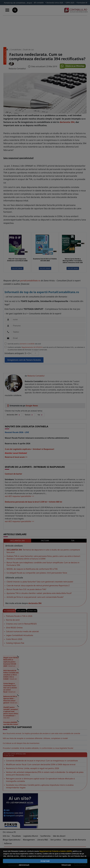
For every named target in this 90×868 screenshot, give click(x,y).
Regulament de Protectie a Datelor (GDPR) (56, 851)
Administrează (24, 865)
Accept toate (45, 861)
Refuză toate (66, 865)
